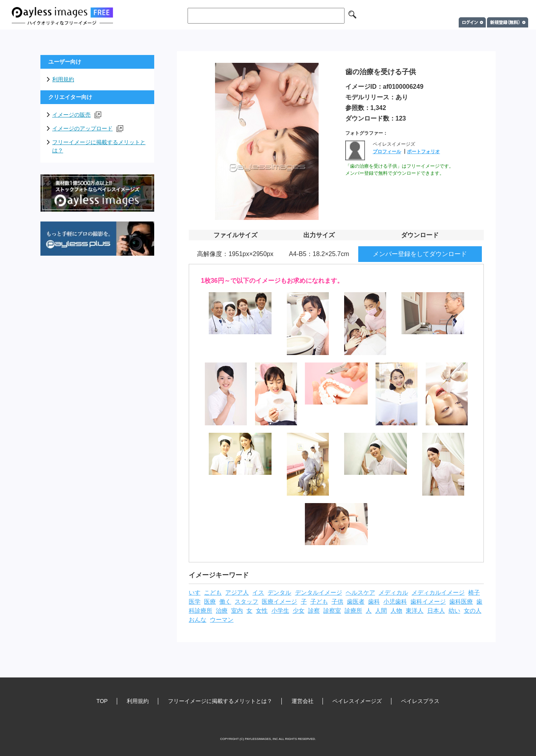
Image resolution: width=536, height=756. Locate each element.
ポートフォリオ (423, 152)
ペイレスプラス (420, 701)
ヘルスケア (360, 593)
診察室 (332, 611)
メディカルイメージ (438, 593)
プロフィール (387, 152)
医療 (210, 602)
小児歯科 (395, 602)
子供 (337, 602)
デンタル (279, 593)
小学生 (280, 611)
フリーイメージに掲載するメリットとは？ (99, 146)
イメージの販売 (77, 115)
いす (195, 593)
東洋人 (415, 611)
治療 (222, 611)
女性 (262, 611)
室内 (237, 611)
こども (213, 593)
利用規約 (63, 79)
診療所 (353, 611)
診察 (314, 611)
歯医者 (356, 602)
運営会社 (303, 701)
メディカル (393, 593)
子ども (319, 602)
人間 (381, 611)
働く (225, 602)
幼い (454, 611)
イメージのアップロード (88, 129)
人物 (396, 611)
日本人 (436, 611)
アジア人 (237, 593)
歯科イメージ (428, 602)
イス (258, 593)
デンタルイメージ (319, 593)
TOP (102, 701)
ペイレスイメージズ (357, 701)
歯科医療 (461, 602)
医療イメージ (279, 602)
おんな (198, 620)
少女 (299, 611)
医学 (195, 602)
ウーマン (222, 620)
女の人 (473, 611)
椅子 (474, 593)
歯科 (374, 602)
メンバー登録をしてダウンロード (420, 254)
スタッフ (246, 602)
